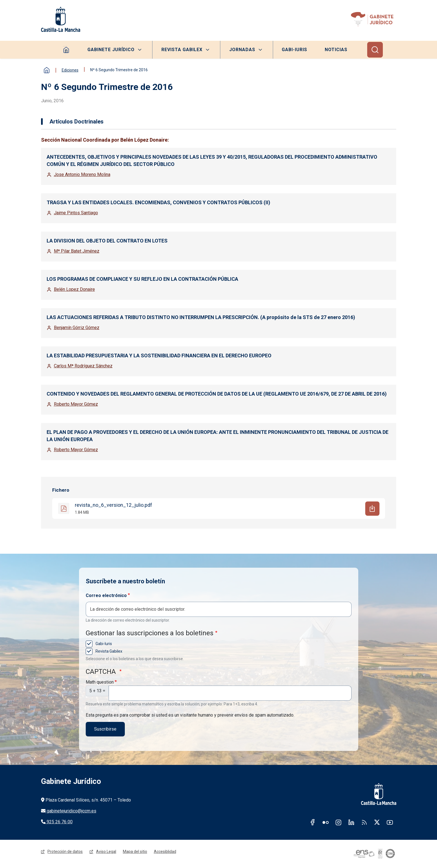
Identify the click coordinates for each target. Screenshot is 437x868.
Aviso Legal (106, 852)
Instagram (338, 823)
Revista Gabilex (182, 50)
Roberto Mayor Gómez (76, 404)
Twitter (377, 823)
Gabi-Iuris (294, 50)
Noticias (337, 50)
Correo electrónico (106, 595)
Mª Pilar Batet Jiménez (77, 251)
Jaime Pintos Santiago (76, 213)
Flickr (326, 823)
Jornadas (242, 50)
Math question (100, 682)
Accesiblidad (165, 852)
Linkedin (351, 823)
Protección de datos (65, 852)
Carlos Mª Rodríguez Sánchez (83, 366)
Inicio (47, 70)
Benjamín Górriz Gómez (77, 328)
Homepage (66, 50)
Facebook (313, 823)
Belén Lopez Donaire (74, 289)
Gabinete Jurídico (111, 50)
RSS (364, 823)
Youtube (390, 823)
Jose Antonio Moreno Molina (82, 174)
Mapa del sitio (135, 852)
